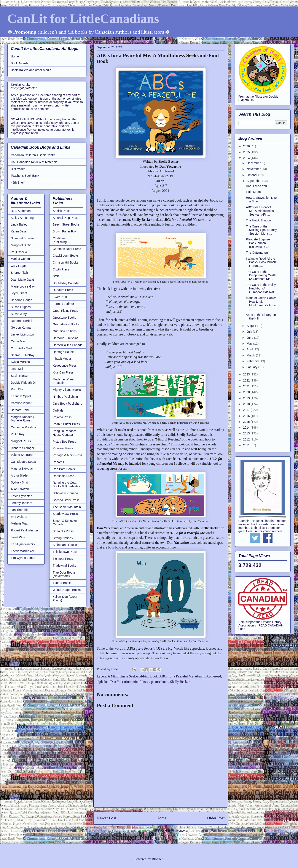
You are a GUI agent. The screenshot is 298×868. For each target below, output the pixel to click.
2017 (247, 410)
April (250, 349)
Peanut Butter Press (66, 424)
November (254, 169)
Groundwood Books (66, 324)
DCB (56, 276)
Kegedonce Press (65, 366)
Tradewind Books (64, 566)
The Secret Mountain (67, 507)
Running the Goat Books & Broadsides (66, 484)
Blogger (157, 859)
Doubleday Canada (66, 283)
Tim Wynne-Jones (23, 558)
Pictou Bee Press (64, 442)
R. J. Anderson (21, 211)
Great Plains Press (65, 311)
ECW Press (61, 297)
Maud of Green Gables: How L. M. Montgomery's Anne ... (262, 303)
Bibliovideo (18, 169)
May (250, 343)
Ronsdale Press (63, 476)
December (254, 163)
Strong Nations (63, 538)
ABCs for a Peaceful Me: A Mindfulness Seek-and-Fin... (260, 211)
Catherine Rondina (23, 427)
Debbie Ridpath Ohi (24, 383)
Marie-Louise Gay (23, 286)
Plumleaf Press (63, 448)
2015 (247, 422)
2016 (247, 416)
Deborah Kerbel (21, 321)
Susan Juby (19, 314)
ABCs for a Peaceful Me (176, 676)
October (252, 175)
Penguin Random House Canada (64, 433)
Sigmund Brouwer (23, 238)
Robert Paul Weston (24, 530)
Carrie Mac (18, 341)
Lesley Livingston (22, 334)
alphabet (103, 682)
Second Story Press (66, 500)
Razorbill (59, 462)
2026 (247, 146)
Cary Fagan (19, 266)
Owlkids (58, 410)
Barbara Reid (20, 410)
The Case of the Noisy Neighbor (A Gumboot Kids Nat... (261, 288)
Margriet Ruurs (21, 441)
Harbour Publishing (66, 338)
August (252, 326)
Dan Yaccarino (120, 682)
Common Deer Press (67, 249)
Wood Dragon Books (67, 590)
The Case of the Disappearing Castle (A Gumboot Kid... (261, 275)
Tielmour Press (63, 559)
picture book (160, 682)
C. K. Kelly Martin (22, 348)
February (253, 361)
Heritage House (63, 352)
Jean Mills (18, 369)
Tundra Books (62, 583)
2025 (247, 152)
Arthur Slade (19, 475)
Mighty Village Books (67, 390)
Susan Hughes (21, 307)
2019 (247, 398)
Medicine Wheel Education (64, 381)
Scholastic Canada (65, 493)
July (250, 332)
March (251, 355)
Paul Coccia (19, 252)
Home (162, 818)
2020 (247, 392)
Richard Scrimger (22, 448)
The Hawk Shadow (259, 220)
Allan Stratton (20, 489)
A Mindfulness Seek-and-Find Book (133, 676)
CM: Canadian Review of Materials (34, 162)
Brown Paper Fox (64, 231)
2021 (247, 386)
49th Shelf (18, 183)
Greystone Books (64, 318)
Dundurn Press (63, 290)
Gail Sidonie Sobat (23, 462)
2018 (247, 404)
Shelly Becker (180, 682)
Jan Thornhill (19, 510)
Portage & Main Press (67, 455)
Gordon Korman (22, 327)
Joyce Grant (19, 293)
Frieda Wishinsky (22, 551)
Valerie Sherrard (22, 455)
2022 (247, 380)
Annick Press (62, 211)
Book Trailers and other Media (31, 70)
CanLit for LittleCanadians (83, 19)
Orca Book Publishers (67, 404)
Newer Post (106, 818)
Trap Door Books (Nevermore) (64, 574)
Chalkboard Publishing (61, 240)
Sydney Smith (20, 482)
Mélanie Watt (20, 523)
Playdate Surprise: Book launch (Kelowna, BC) (258, 243)
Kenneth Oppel (21, 396)
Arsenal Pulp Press (66, 218)
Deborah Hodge (22, 300)
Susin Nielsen (20, 376)
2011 (247, 445)
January (252, 367)
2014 (247, 428)
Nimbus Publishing (65, 397)
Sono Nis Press (63, 531)
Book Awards (20, 63)
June (250, 338)
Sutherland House (65, 545)
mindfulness (141, 682)
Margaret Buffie (21, 245)
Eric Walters (19, 517)
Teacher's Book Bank (25, 176)
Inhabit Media (62, 359)
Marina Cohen (20, 259)
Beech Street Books (66, 224)
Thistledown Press (65, 552)
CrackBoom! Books (66, 256)
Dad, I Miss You (256, 186)
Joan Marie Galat (22, 280)
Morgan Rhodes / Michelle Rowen (22, 419)
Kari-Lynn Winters (23, 544)
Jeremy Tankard (22, 503)
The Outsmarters (257, 253)
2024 (247, 158)
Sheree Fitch (19, 273)
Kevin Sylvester (21, 496)
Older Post (216, 818)
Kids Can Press (63, 372)
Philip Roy (18, 434)
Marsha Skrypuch (23, 469)
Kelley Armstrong (22, 218)
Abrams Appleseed (208, 676)
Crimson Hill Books (65, 262)
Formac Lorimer (63, 304)
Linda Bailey (19, 224)
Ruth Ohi (17, 389)
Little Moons (254, 192)
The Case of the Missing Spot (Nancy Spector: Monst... (261, 230)
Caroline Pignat (21, 403)
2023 (247, 374)
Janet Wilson (19, 537)
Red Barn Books (64, 469)
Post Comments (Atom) (170, 831)
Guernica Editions (65, 331)
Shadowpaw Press (65, 514)
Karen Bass (19, 231)
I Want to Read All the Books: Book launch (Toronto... (261, 262)
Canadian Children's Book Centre (33, 155)
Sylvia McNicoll (21, 362)
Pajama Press (62, 417)
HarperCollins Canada (68, 345)
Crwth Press (61, 269)
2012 (247, 439)
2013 (247, 433)
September (254, 181)
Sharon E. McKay (23, 355)
